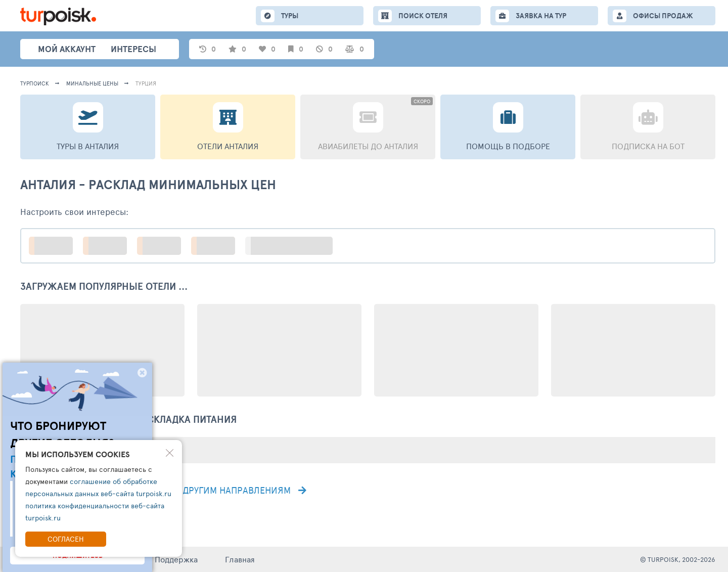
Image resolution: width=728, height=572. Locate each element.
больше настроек (294, 246)
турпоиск (35, 83)
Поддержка (176, 559)
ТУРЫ (290, 16)
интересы (133, 49)
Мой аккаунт (67, 49)
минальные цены (92, 83)
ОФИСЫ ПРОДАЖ (663, 16)
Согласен (66, 539)
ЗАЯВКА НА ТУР (541, 16)
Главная (240, 559)
